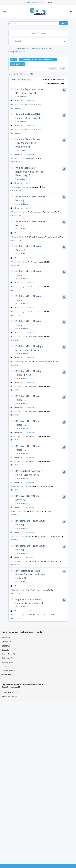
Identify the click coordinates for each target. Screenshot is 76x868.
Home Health (20, 101)
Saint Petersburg (17, 187)
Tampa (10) (6, 646)
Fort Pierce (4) (7, 674)
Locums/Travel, (43, 212)
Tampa (14, 212)
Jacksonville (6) (7, 662)
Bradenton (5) (7, 666)
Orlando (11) (6, 642)
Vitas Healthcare (21, 97)
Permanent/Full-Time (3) (10, 692)
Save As (53, 68)
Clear (62, 68)
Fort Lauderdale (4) (9, 670)
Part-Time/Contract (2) (10, 696)
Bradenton (15, 105)
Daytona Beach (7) (8, 654)
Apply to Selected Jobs (21, 80)
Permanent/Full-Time (34, 105)
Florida (21, 105)
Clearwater (15, 486)
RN (14, 101)
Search (63, 23)
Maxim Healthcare (22, 204)
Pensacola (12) (7, 637)
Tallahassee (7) (7, 658)
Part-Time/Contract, (31, 212)
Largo (14, 511)
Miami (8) (5, 650)
